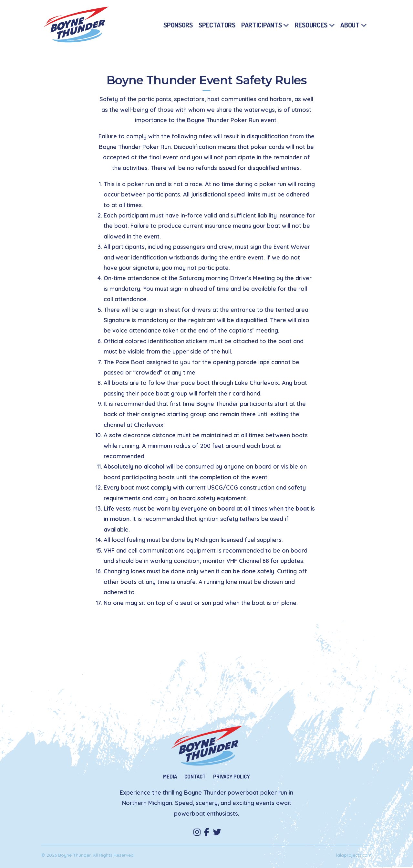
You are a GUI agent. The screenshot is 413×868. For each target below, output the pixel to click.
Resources (311, 25)
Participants (262, 25)
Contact (195, 776)
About (350, 25)
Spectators (217, 25)
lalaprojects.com (354, 855)
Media (170, 776)
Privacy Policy (232, 776)
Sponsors (178, 25)
